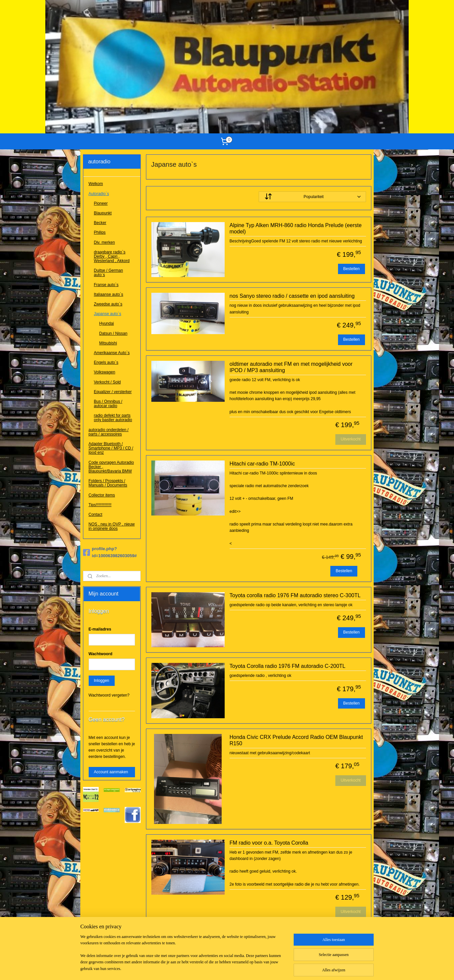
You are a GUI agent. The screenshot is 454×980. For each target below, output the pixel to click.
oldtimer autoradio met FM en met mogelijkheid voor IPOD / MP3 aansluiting (291, 367)
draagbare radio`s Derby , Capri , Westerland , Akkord (112, 256)
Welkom (96, 184)
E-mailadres (100, 629)
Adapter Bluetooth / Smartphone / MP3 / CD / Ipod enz (111, 448)
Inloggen (102, 681)
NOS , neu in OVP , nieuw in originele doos (112, 526)
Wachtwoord (101, 654)
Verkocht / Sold (107, 382)
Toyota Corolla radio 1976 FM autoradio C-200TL (287, 666)
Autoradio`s (99, 194)
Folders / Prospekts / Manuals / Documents (108, 483)
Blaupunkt (103, 213)
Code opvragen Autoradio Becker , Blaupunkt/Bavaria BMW (111, 467)
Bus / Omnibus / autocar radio (108, 404)
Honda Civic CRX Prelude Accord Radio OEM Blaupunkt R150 (296, 740)
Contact (95, 515)
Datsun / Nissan (165, 942)
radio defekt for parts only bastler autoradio (113, 418)
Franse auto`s (106, 285)
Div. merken (104, 242)
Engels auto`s (106, 362)
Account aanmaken (111, 772)
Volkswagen (105, 372)
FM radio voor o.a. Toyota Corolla (269, 843)
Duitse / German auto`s (108, 273)
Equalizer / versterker (113, 392)
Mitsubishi (160, 949)
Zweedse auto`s (108, 304)
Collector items (102, 495)
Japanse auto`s (108, 314)
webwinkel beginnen (237, 968)
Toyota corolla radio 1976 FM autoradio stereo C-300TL (295, 595)
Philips (100, 232)
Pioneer (101, 203)
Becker (100, 223)
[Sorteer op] (312, 197)
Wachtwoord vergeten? (109, 695)
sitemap (203, 968)
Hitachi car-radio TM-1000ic (262, 464)
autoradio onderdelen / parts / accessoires (109, 432)
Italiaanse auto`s (109, 294)
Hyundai (158, 936)
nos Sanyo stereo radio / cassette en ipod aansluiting (292, 296)
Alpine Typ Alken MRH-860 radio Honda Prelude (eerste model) (295, 228)
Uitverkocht (350, 439)
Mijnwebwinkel (288, 968)
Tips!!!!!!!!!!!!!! (100, 505)
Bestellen (351, 269)
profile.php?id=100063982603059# (110, 552)
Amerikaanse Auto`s (112, 353)
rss (215, 968)
